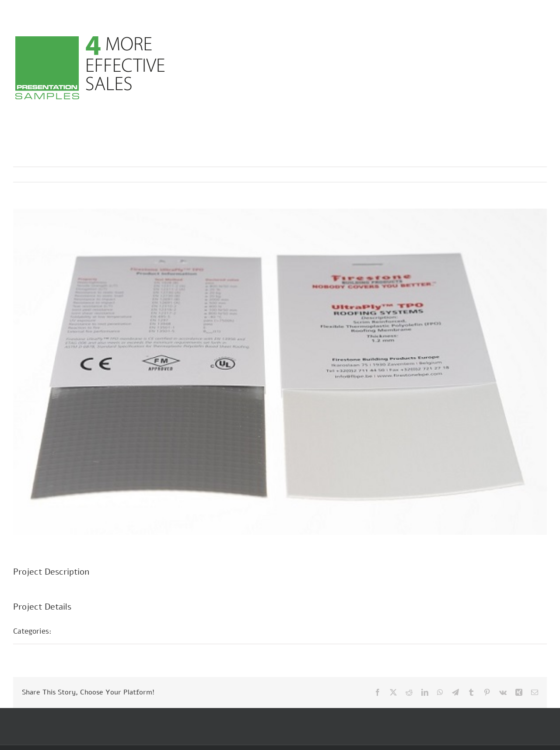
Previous (502, 174)
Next (532, 174)
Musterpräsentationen (98, 631)
